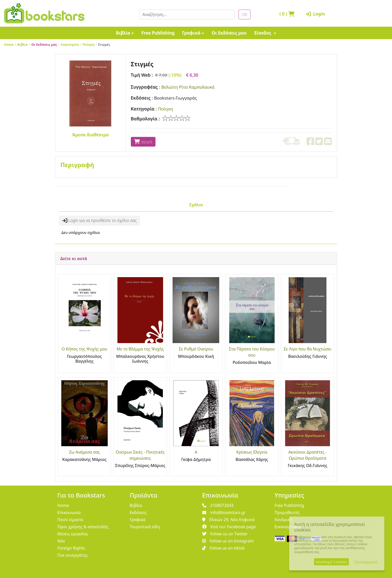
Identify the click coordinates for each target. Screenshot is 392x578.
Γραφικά (191, 33)
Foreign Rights (71, 548)
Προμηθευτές (287, 512)
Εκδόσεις (141, 98)
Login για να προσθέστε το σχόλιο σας (100, 220)
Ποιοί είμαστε (70, 520)
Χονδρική (283, 520)
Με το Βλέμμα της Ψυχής (140, 349)
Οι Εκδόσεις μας (44, 44)
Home (9, 44)
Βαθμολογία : (145, 119)
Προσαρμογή (366, 562)
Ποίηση (89, 44)
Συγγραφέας (144, 87)
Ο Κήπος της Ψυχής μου (84, 349)
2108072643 (218, 505)
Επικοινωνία (69, 512)
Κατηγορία (143, 109)
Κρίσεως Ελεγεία (252, 452)
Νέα (61, 541)
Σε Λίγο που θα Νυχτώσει (307, 349)
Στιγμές (104, 44)
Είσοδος (263, 33)
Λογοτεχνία (70, 44)
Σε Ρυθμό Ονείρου (196, 349)
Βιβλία (123, 33)
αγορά (143, 142)
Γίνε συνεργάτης (73, 555)
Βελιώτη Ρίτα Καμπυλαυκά (188, 87)
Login (315, 14)
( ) (287, 14)
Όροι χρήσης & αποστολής (83, 527)
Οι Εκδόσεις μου (229, 33)
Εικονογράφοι (288, 527)
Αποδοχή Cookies (331, 562)
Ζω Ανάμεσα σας (84, 452)
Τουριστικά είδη (145, 527)
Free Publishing (158, 33)
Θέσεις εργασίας (73, 534)
